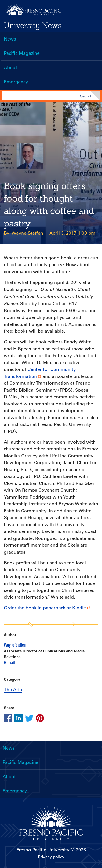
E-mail (9, 663)
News (10, 39)
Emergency (16, 82)
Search (86, 96)
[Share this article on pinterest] (40, 718)
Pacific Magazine (22, 53)
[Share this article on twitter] (29, 718)
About (10, 68)
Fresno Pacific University (43, 850)
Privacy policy (51, 857)
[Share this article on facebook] (8, 718)
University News (33, 25)
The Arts (13, 690)
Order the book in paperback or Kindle (45, 608)
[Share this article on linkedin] (19, 718)
